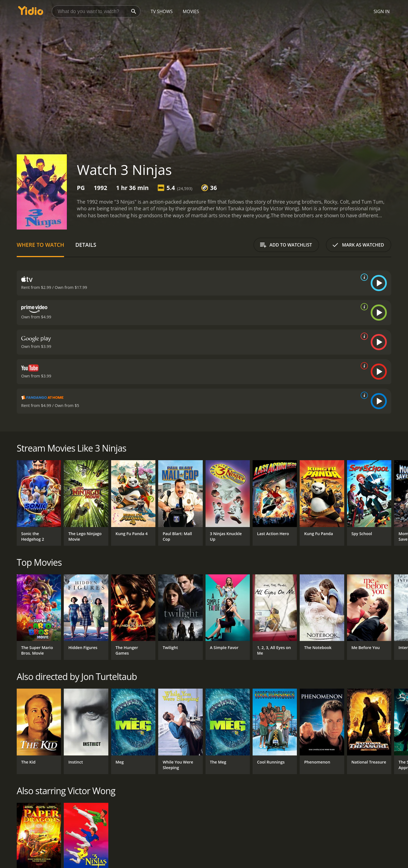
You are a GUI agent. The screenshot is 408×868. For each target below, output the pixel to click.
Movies (191, 11)
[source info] (363, 277)
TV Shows (162, 11)
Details (86, 245)
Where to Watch (40, 245)
